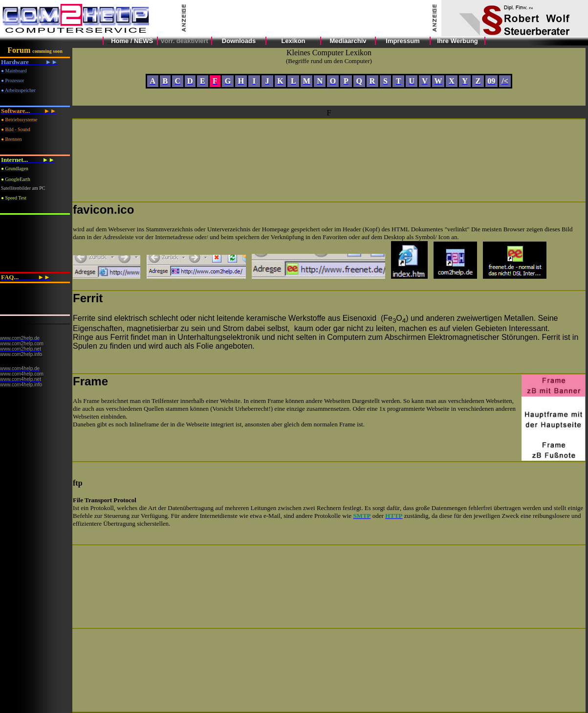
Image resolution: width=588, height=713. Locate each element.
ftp (78, 483)
